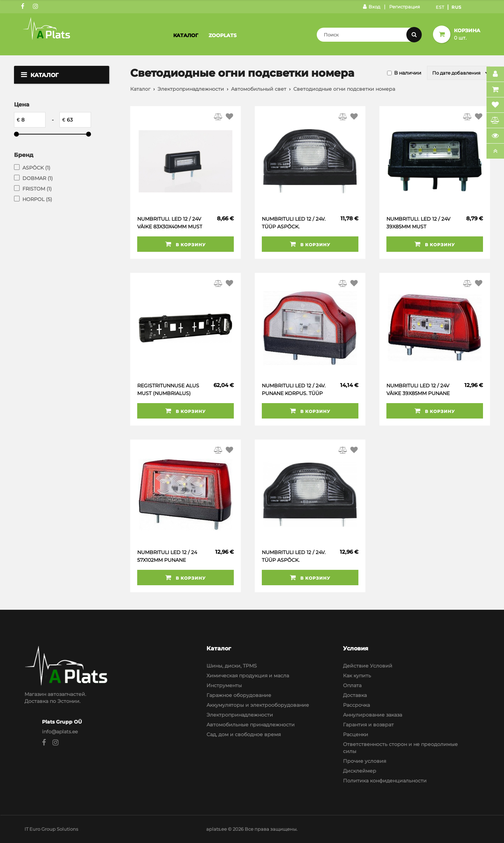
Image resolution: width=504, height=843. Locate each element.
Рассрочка (356, 705)
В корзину (185, 244)
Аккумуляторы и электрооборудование (258, 705)
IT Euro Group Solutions (51, 829)
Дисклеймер (360, 771)
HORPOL (37, 199)
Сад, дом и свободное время (244, 734)
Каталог (186, 35)
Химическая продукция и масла (248, 676)
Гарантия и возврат (368, 725)
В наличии (408, 73)
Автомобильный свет (259, 89)
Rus (457, 7)
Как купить (357, 676)
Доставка (355, 695)
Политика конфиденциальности (385, 781)
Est (440, 7)
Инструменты (224, 685)
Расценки (356, 734)
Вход (372, 7)
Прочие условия (365, 761)
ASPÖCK (36, 168)
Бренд (24, 155)
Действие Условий (368, 666)
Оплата (352, 685)
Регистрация (405, 7)
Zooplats (223, 35)
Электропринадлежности (191, 89)
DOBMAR (38, 178)
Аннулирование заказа (373, 715)
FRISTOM (37, 189)
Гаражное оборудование (239, 695)
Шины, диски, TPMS (232, 666)
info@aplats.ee (60, 732)
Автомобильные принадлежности (251, 725)
